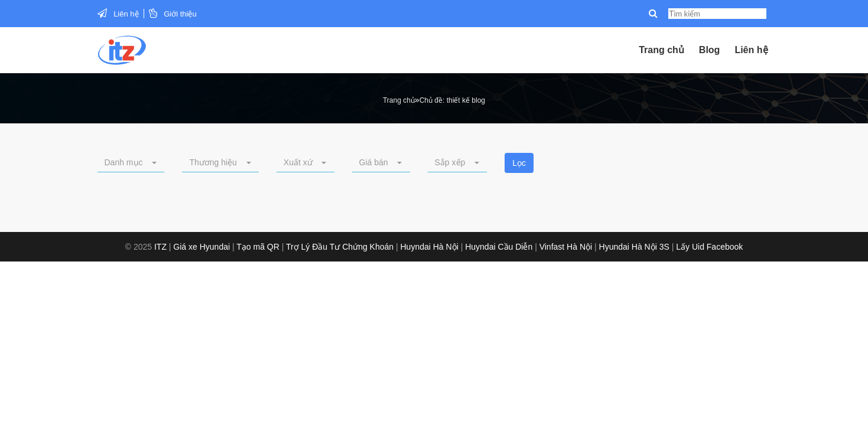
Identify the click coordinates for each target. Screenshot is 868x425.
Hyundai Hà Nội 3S (634, 247)
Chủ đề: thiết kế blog (452, 100)
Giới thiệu (180, 14)
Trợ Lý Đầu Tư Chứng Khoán (340, 247)
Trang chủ (661, 50)
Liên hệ (126, 14)
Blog (710, 50)
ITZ (160, 247)
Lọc (519, 163)
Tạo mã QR (258, 247)
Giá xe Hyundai (201, 247)
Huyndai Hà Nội (430, 247)
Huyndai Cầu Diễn (499, 247)
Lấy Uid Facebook (709, 247)
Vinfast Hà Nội (566, 247)
